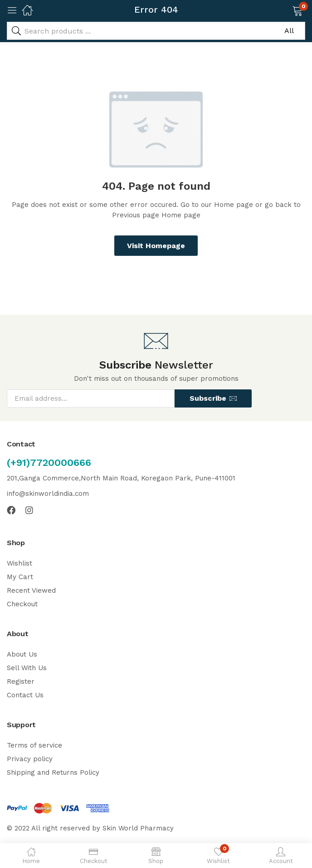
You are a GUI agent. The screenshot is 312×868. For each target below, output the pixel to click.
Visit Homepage (156, 246)
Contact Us (25, 695)
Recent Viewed (31, 590)
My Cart (20, 577)
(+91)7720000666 (49, 463)
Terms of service (34, 745)
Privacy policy (30, 759)
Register (21, 681)
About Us (22, 654)
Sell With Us (27, 668)
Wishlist (19, 563)
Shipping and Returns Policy (53, 772)
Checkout (22, 604)
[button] (286, 10)
